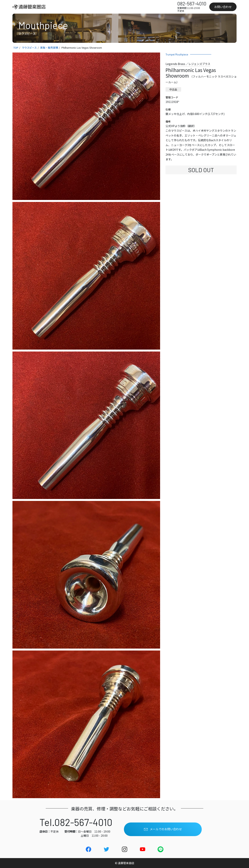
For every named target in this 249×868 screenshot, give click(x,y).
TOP (16, 48)
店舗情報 (152, 7)
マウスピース (29, 48)
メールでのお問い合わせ (163, 829)
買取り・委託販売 (99, 7)
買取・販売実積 (49, 48)
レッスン (135, 7)
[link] (32, 7)
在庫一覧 (77, 7)
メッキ (120, 7)
